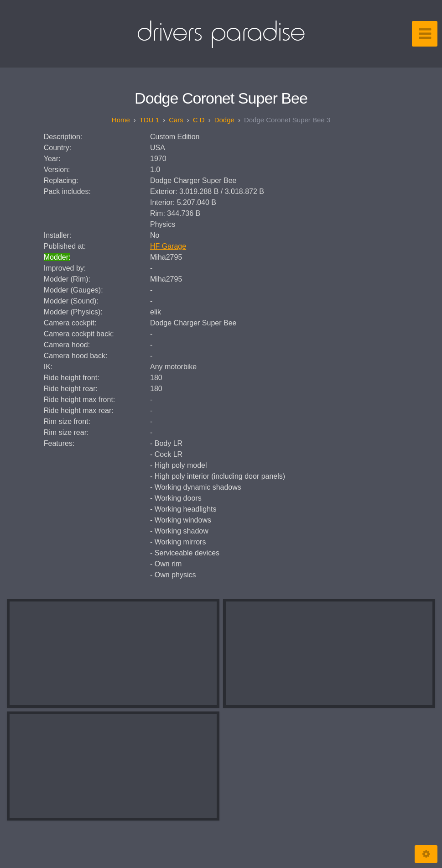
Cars (176, 120)
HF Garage (168, 246)
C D (199, 120)
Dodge (224, 120)
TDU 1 (149, 120)
